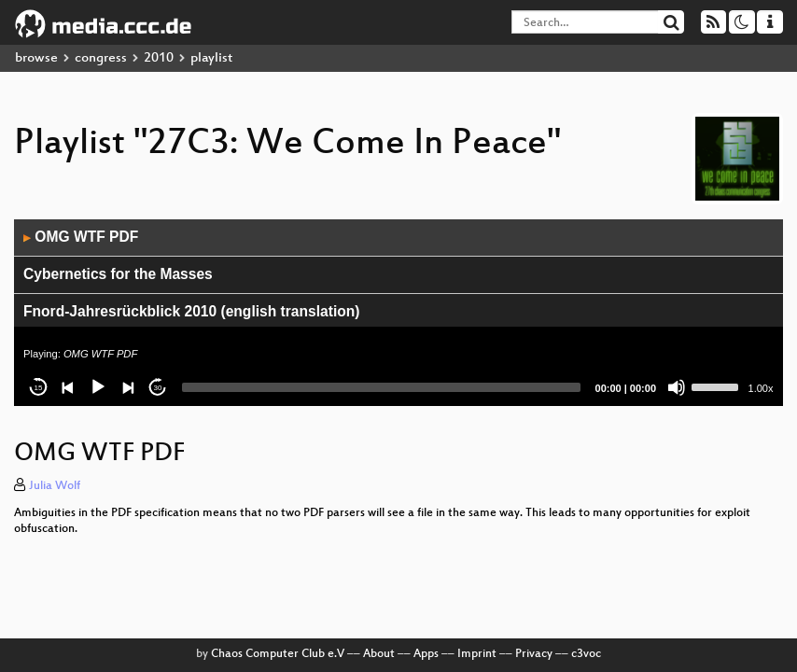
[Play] (98, 387)
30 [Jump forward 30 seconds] (158, 388)
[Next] (128, 387)
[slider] (381, 387)
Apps (426, 654)
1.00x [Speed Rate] (761, 388)
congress (101, 58)
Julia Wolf (55, 486)
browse (36, 58)
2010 (159, 58)
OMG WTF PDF (81, 237)
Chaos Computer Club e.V (278, 654)
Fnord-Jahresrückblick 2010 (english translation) (192, 311)
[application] (398, 313)
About (379, 654)
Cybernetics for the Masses (118, 274)
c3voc (586, 654)
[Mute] (677, 387)
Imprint (477, 654)
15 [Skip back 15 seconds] (39, 388)
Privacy (534, 654)
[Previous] (68, 387)
